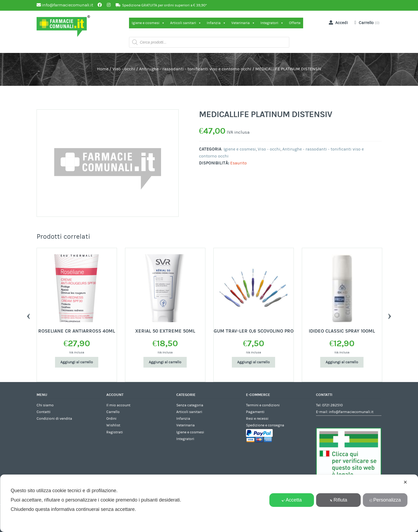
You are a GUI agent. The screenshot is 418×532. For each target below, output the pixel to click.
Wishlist (113, 425)
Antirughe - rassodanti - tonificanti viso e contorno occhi (195, 69)
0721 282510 (332, 405)
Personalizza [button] (385, 500)
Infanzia (216, 23)
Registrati (115, 432)
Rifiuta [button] (338, 500)
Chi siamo (45, 405)
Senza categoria (190, 405)
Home (103, 69)
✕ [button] (405, 482)
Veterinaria (243, 23)
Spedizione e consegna (265, 425)
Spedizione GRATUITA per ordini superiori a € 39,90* (165, 5)
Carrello (113, 412)
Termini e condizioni (263, 405)
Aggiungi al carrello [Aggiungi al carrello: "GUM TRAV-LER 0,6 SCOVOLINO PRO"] (253, 362)
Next (390, 315)
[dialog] (209, 503)
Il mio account (118, 405)
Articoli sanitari (186, 23)
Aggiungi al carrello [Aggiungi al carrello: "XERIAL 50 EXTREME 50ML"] (165, 362)
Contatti (44, 412)
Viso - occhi (124, 69)
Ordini (111, 419)
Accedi (337, 22)
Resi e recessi (257, 419)
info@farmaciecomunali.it (351, 412)
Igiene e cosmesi (148, 23)
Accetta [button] (292, 500)
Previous (29, 315)
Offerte (295, 23)
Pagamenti (255, 412)
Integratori (272, 23)
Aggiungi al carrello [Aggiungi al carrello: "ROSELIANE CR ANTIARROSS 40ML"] (77, 362)
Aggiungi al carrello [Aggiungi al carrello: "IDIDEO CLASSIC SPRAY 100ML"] (342, 362)
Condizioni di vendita (54, 419)
